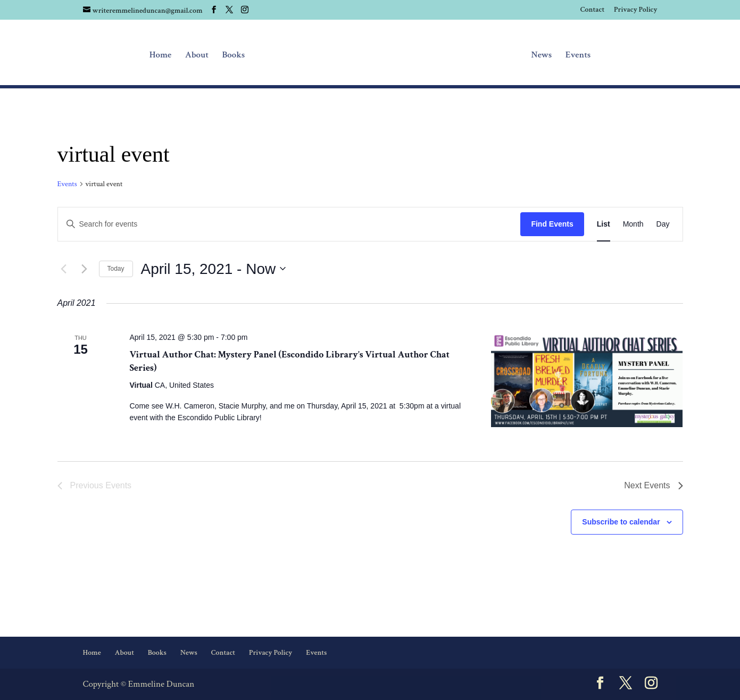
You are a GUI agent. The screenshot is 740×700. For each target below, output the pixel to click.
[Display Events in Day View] (663, 224)
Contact (592, 10)
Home (160, 56)
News (541, 56)
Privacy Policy (635, 10)
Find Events (552, 224)
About (197, 56)
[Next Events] (85, 269)
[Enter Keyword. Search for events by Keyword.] (289, 224)
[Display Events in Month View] (633, 224)
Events (578, 56)
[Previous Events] (64, 269)
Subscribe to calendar (621, 522)
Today (116, 269)
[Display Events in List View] (604, 224)
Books (234, 56)
